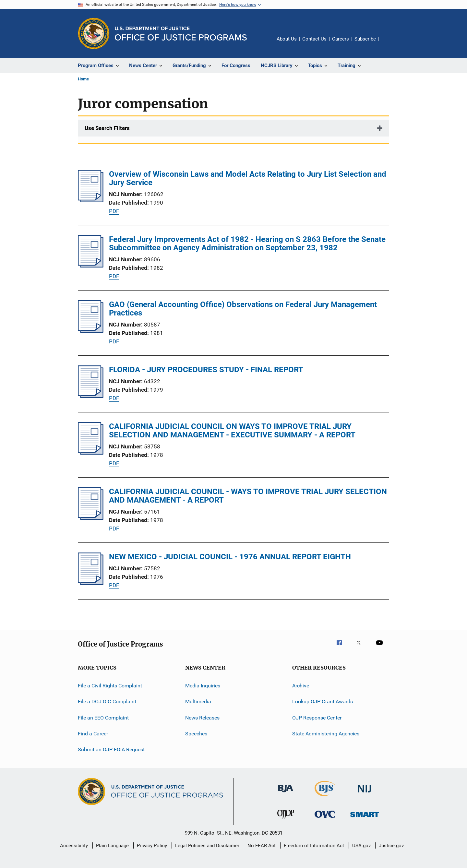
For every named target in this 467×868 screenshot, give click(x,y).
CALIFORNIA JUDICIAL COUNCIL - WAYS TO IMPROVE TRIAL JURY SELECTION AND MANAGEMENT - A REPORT (248, 496)
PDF (114, 211)
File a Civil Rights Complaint (110, 686)
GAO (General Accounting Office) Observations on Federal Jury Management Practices (243, 309)
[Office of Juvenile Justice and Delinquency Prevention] (286, 820)
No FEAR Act (262, 846)
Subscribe (365, 39)
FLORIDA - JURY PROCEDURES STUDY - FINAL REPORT (206, 370)
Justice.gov (391, 846)
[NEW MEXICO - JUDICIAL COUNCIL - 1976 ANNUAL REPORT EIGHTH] (91, 583)
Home (83, 79)
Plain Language (112, 846)
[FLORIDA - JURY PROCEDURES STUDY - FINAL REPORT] (91, 396)
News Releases (202, 718)
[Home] (181, 34)
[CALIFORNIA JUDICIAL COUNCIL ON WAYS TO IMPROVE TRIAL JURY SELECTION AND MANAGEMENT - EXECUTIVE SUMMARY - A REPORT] (91, 453)
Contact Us (314, 39)
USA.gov (361, 846)
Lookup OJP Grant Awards (323, 702)
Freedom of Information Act (314, 846)
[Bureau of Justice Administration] (286, 793)
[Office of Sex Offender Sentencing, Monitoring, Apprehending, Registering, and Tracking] (365, 818)
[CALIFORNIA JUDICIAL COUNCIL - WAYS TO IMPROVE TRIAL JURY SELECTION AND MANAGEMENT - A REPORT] (91, 518)
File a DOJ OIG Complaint (107, 702)
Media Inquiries (203, 686)
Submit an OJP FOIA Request (111, 749)
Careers (341, 39)
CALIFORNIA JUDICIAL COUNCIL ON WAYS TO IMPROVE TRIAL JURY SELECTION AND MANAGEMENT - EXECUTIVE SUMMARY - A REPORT (232, 431)
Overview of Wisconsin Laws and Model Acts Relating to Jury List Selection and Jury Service (248, 178)
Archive (301, 686)
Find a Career (93, 734)
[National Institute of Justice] (365, 794)
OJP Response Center (317, 718)
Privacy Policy (152, 846)
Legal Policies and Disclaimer (207, 846)
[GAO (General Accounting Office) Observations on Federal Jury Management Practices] (91, 331)
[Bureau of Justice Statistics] (325, 797)
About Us (287, 39)
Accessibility (74, 846)
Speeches (196, 734)
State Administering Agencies (326, 734)
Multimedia (198, 702)
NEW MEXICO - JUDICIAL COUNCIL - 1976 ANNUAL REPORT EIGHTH (230, 557)
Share (389, 43)
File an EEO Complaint (103, 718)
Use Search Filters (107, 128)
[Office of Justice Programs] (94, 33)
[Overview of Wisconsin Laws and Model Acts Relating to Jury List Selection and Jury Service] (91, 200)
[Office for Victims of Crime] (325, 819)
